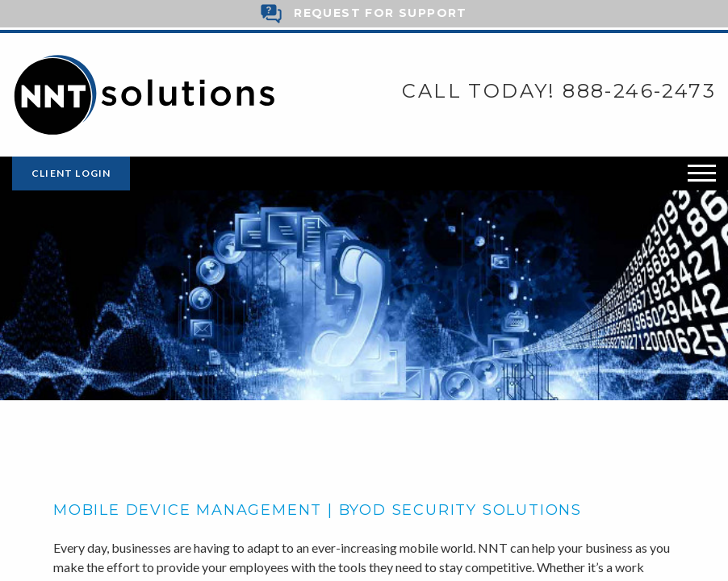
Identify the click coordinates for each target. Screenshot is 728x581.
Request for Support (381, 13)
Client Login (71, 173)
